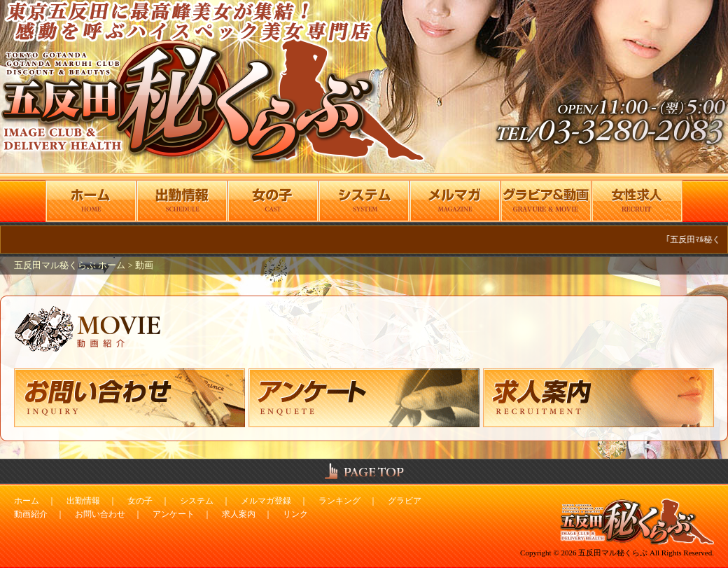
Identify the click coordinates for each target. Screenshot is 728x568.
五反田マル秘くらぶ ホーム (71, 265)
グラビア (405, 501)
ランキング (339, 501)
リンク (295, 514)
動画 (144, 265)
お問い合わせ (100, 514)
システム (197, 501)
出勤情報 (83, 501)
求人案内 (239, 514)
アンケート (174, 514)
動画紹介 (31, 514)
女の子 (140, 501)
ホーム (27, 501)
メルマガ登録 (266, 501)
